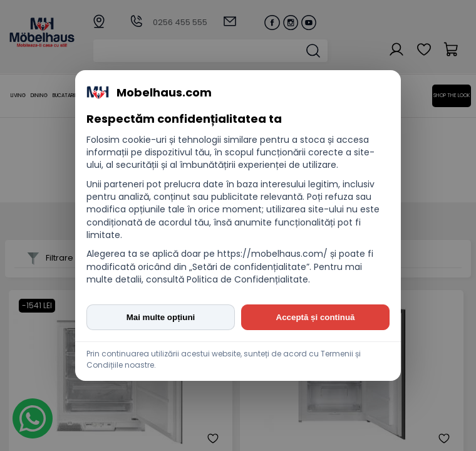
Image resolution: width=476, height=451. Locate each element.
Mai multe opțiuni (161, 317)
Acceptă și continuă (316, 317)
